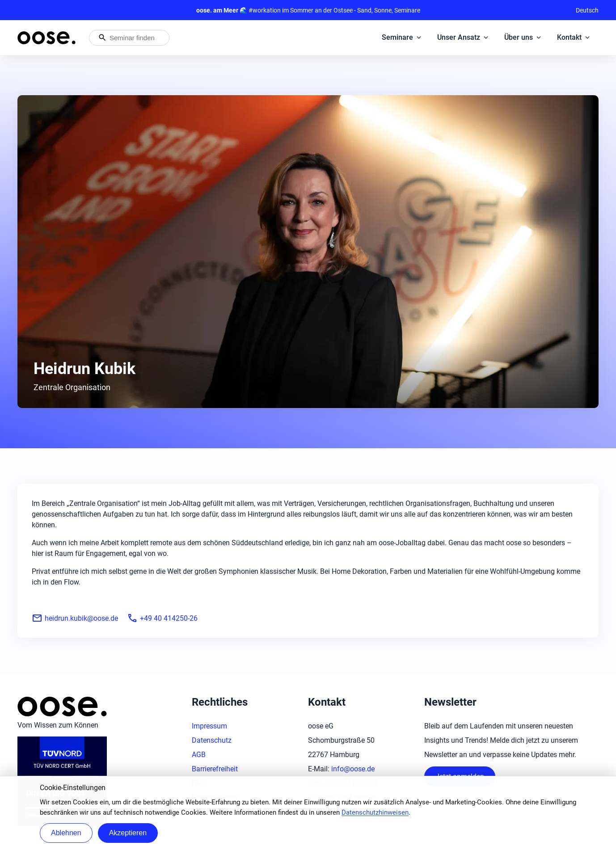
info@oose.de (353, 769)
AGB (199, 755)
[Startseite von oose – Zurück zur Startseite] (46, 38)
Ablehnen (66, 833)
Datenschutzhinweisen (375, 812)
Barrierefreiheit (215, 769)
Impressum (209, 726)
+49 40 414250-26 (162, 618)
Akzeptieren (128, 833)
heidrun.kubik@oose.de (75, 618)
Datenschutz (212, 740)
